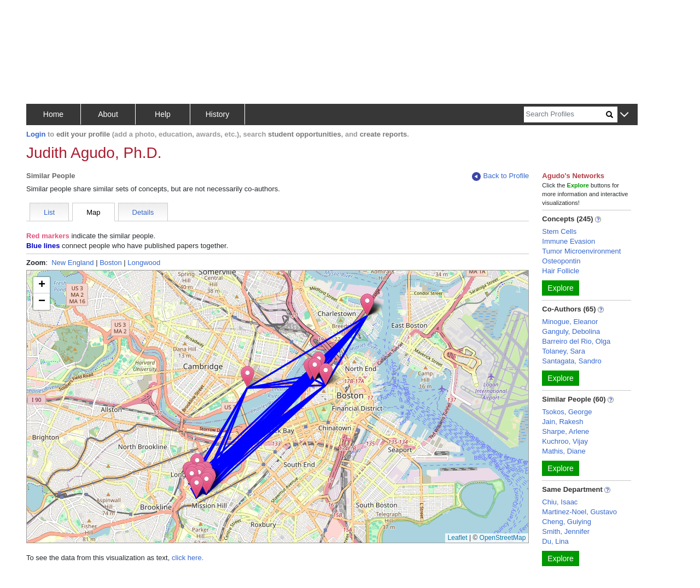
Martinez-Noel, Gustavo (579, 512)
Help (163, 114)
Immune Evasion (568, 241)
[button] (624, 115)
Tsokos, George (567, 412)
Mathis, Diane (564, 451)
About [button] (108, 114)
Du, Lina (555, 541)
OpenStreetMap (503, 538)
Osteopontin (561, 261)
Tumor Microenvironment (581, 251)
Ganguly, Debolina (571, 331)
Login (36, 134)
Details (143, 212)
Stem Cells (559, 231)
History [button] (218, 114)
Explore (560, 288)
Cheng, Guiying (567, 522)
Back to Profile (500, 176)
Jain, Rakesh (562, 422)
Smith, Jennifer (566, 531)
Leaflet (458, 538)
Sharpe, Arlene (565, 431)
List (49, 212)
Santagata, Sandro (571, 361)
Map (93, 212)
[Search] (565, 114)
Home (53, 114)
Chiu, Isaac (560, 502)
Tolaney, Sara (564, 351)
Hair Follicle (561, 271)
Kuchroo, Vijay (565, 441)
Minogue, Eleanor (570, 322)
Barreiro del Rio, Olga (576, 341)
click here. (188, 558)
